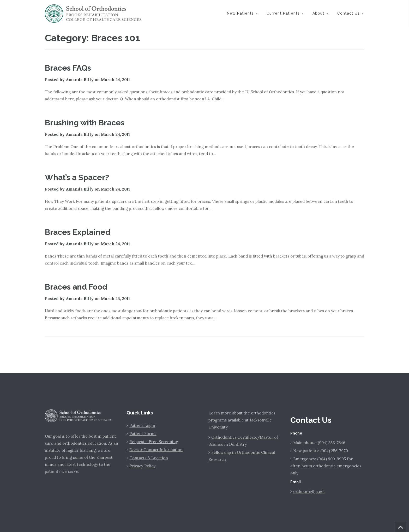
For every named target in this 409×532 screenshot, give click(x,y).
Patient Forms (143, 434)
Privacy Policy (142, 466)
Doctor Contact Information (156, 450)
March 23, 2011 (115, 299)
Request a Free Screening (154, 442)
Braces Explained (78, 232)
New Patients (240, 13)
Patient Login (142, 426)
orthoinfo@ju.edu (309, 491)
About (318, 13)
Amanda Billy (80, 80)
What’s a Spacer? (77, 177)
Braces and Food (76, 287)
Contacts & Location (149, 458)
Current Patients (283, 13)
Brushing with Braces (85, 123)
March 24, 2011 (115, 80)
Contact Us (348, 13)
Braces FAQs (68, 68)
